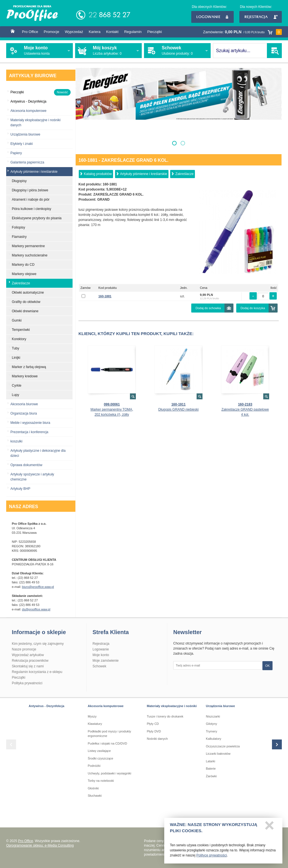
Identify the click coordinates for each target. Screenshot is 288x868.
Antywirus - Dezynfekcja (47, 706)
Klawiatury (95, 724)
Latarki (211, 761)
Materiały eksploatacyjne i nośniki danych (35, 123)
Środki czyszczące (100, 758)
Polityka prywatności (27, 683)
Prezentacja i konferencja (29, 432)
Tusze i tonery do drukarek (165, 716)
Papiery (16, 153)
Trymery (211, 731)
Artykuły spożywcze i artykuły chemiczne (32, 477)
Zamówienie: (242, 32)
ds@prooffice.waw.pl (36, 609)
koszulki (16, 441)
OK (267, 666)
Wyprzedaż (74, 32)
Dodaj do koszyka (253, 308)
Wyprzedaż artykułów (28, 655)
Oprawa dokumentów (26, 465)
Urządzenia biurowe (25, 134)
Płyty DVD (154, 731)
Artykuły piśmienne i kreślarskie (144, 174)
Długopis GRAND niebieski (178, 409)
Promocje (52, 32)
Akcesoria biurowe (24, 404)
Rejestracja (261, 17)
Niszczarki (213, 716)
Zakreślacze (184, 174)
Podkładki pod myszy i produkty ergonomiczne (109, 734)
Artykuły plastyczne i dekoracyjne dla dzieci (38, 453)
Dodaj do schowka (208, 308)
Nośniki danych (157, 739)
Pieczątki (155, 32)
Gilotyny (211, 724)
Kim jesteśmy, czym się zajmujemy (38, 644)
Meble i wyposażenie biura (30, 423)
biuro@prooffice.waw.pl (38, 587)
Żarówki (211, 776)
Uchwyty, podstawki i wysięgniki (109, 773)
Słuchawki (95, 796)
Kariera (94, 32)
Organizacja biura (24, 413)
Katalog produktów (98, 174)
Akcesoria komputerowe (28, 111)
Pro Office (30, 32)
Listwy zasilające (99, 751)
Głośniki (93, 788)
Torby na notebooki (101, 781)
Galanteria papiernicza (27, 162)
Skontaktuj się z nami (28, 666)
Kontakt (112, 32)
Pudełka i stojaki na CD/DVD (107, 743)
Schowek (99, 666)
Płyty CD (153, 724)
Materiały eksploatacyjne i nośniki (172, 706)
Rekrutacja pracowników (30, 661)
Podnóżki (94, 766)
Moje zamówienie (106, 661)
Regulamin (133, 32)
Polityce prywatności (212, 857)
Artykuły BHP (20, 489)
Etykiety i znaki (22, 144)
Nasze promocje (24, 649)
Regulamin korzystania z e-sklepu (37, 672)
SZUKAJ (274, 51)
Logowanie (212, 17)
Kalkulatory (213, 739)
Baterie (211, 769)
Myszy (92, 716)
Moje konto (101, 655)
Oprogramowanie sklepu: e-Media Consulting (40, 845)
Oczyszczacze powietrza (223, 746)
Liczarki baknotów (218, 754)
